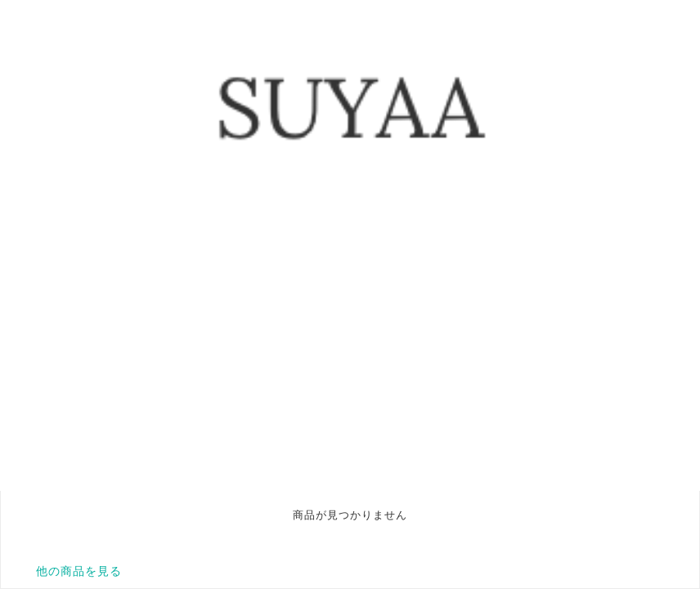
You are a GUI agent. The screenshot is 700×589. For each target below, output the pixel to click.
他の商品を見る (79, 571)
